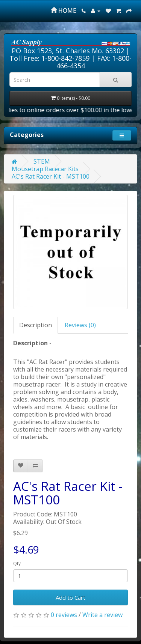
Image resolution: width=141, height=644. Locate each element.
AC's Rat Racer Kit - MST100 (51, 176)
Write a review (102, 615)
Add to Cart (70, 597)
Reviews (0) (80, 325)
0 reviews (64, 615)
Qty (17, 563)
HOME (64, 11)
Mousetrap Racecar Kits (45, 169)
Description (36, 325)
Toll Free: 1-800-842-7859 (49, 58)
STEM (42, 161)
